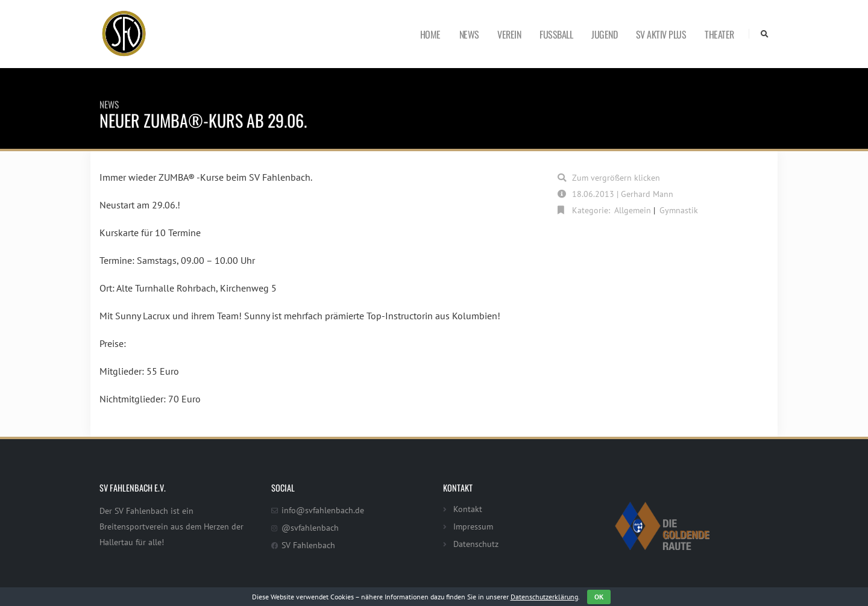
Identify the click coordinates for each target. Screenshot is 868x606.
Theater (719, 34)
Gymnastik (679, 210)
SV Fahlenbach (308, 545)
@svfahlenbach (310, 527)
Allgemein (633, 210)
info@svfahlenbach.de (323, 510)
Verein (509, 34)
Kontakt (468, 509)
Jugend (604, 34)
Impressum (473, 526)
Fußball (556, 34)
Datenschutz (476, 544)
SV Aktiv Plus (661, 34)
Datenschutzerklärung (544, 597)
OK (599, 597)
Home (430, 34)
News (469, 34)
